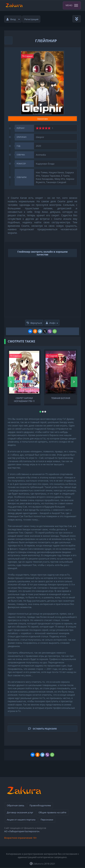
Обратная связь (16, 805)
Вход (13, 19)
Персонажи (47, 820)
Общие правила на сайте (52, 812)
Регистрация (31, 19)
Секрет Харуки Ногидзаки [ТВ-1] (24, 399)
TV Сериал (27, 56)
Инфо (52, 323)
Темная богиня (61, 398)
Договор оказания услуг (20, 812)
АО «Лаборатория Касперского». (22, 831)
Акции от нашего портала (21, 820)
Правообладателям (40, 805)
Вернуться (34, 323)
